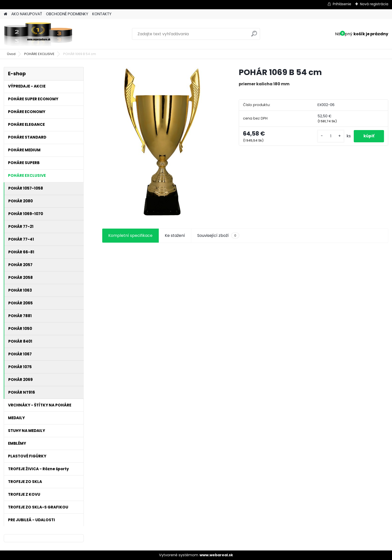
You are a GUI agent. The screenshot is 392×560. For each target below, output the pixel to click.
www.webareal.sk (216, 555)
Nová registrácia (374, 4)
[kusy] (330, 136)
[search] (254, 36)
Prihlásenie (342, 4)
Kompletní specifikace (130, 235)
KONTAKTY (102, 14)
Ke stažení (175, 235)
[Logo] (38, 34)
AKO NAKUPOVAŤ (27, 14)
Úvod (11, 54)
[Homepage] (5, 14)
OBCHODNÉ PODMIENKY (67, 14)
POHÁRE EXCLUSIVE (39, 54)
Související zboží (218, 236)
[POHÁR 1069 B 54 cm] (162, 142)
